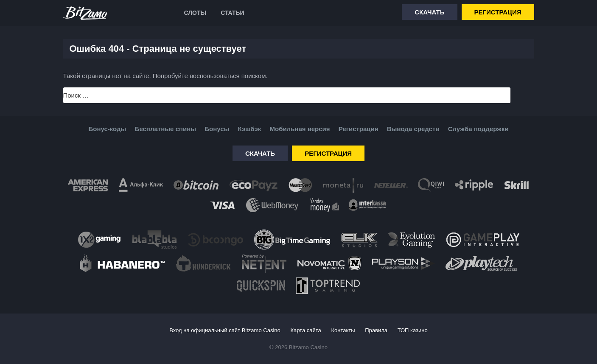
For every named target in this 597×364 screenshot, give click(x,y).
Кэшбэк (249, 129)
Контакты (343, 330)
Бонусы (217, 129)
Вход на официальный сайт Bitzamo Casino (225, 330)
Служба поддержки (478, 129)
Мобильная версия (300, 129)
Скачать (429, 12)
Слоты (195, 13)
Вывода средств (413, 129)
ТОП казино (413, 330)
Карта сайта (306, 330)
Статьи (233, 13)
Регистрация (498, 12)
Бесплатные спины (165, 129)
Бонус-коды (108, 129)
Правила (376, 330)
